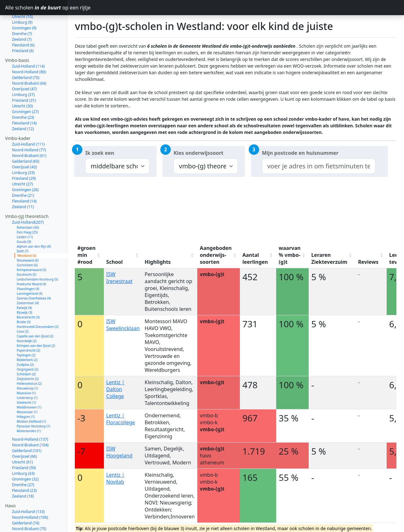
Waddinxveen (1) (29, 385)
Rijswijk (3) (24, 290)
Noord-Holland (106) (30, 495)
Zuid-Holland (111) (28, 122)
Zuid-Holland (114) (28, 44)
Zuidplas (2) (25, 342)
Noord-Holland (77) (29, 127)
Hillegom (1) (26, 394)
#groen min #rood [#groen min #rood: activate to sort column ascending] (86, 255)
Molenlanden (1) (29, 408)
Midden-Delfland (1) (31, 399)
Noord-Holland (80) (29, 49)
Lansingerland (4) (30, 271)
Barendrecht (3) (28, 295)
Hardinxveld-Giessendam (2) (38, 304)
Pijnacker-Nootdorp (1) (33, 404)
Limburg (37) (23, 72)
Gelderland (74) (26, 501)
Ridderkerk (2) (27, 337)
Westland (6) (27, 233)
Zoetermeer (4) (28, 281)
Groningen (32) (25, 457)
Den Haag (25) (27, 210)
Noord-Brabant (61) (29, 133)
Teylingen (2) (26, 333)
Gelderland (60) (26, 139)
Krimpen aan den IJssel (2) (36, 323)
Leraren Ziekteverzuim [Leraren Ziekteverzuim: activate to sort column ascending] (329, 258)
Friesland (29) (24, 156)
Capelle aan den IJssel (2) (35, 314)
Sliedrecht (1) (26, 380)
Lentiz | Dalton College (116, 389)
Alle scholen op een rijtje (36, 8)
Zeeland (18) (23, 474)
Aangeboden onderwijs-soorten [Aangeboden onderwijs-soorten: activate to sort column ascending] (216, 255)
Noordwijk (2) (27, 318)
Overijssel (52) (24, 518)
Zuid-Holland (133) (28, 489)
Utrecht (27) (22, 162)
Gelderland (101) (27, 428)
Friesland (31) (24, 78)
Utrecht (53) (22, 512)
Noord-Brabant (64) (29, 61)
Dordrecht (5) (27, 252)
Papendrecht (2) (28, 328)
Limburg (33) (23, 150)
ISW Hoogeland (119, 452)
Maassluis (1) (26, 371)
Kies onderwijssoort (199, 153)
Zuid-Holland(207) (28, 200)
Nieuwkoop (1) (27, 366)
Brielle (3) (24, 299)
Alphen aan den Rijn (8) (34, 224)
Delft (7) (23, 229)
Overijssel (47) (24, 66)
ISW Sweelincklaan (123, 325)
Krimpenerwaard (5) (31, 247)
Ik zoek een (100, 153)
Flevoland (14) (24, 101)
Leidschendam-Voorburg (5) (37, 257)
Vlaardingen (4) (28, 266)
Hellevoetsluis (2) (29, 361)
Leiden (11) (25, 215)
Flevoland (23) (24, 468)
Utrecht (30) (22, 84)
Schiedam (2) (26, 352)
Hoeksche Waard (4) (31, 262)
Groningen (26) (25, 167)
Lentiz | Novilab (116, 478)
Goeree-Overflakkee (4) (34, 276)
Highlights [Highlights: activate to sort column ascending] (158, 262)
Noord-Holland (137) (30, 417)
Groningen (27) (25, 89)
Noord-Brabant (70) (29, 506)
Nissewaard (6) (28, 238)
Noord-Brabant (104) (30, 423)
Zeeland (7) (22, 17)
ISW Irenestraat (119, 278)
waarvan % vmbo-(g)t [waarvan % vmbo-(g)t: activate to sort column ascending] (290, 255)
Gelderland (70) (26, 55)
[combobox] (319, 166)
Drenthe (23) (23, 95)
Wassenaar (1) (27, 390)
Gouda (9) (24, 219)
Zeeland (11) (23, 184)
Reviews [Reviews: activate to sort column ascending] (368, 262)
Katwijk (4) (24, 285)
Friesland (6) (23, 28)
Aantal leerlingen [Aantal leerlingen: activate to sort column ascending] (255, 258)
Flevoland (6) (23, 23)
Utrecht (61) (22, 440)
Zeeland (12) (23, 106)
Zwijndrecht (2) (28, 356)
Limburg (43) (23, 451)
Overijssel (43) (24, 145)
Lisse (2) (23, 309)
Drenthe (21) (23, 173)
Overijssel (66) (24, 434)
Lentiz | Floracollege (121, 419)
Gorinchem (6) (27, 243)
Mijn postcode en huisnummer (300, 153)
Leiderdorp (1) (27, 375)
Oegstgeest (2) (27, 347)
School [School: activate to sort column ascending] (115, 262)
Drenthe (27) (23, 462)
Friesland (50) (24, 445)
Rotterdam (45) (28, 205)
